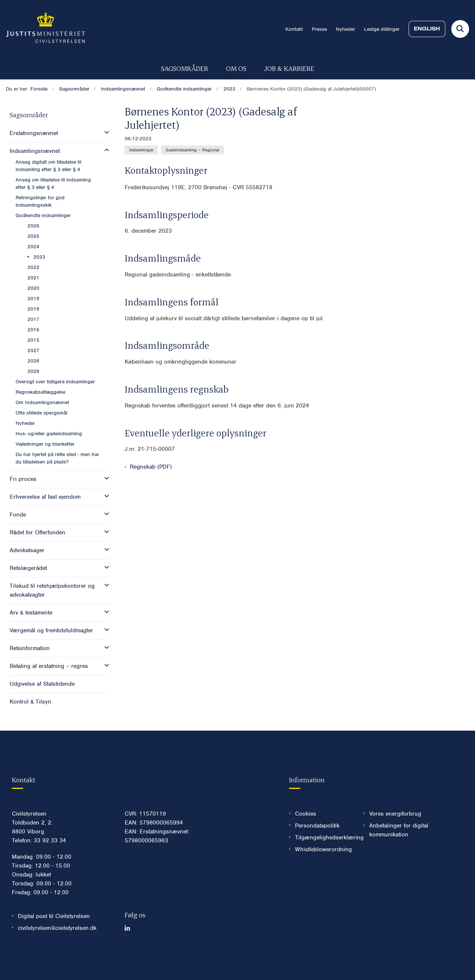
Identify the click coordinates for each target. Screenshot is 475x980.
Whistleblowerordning (323, 872)
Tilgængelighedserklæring (323, 860)
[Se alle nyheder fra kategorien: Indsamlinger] (141, 150)
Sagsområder (185, 68)
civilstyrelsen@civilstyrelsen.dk (57, 950)
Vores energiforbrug (395, 836)
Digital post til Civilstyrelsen (54, 938)
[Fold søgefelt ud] (460, 29)
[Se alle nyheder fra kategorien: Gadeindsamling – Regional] (192, 150)
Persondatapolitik (317, 848)
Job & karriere (289, 68)
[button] (105, 132)
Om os (236, 68)
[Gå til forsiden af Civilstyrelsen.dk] (43, 29)
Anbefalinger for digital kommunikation (399, 852)
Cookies (306, 836)
